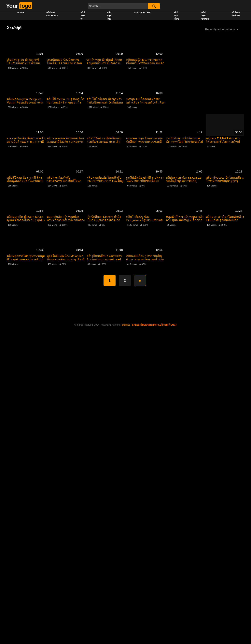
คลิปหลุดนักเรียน (205, 16)
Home (21, 12)
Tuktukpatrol (142, 12)
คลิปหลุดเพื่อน (176, 16)
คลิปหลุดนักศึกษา (236, 14)
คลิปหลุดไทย (109, 16)
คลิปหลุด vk (83, 16)
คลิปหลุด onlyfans (52, 14)
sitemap (126, 325)
